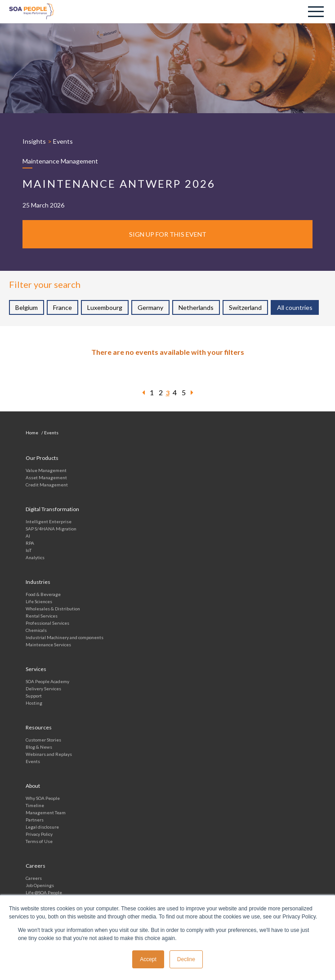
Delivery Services (43, 689)
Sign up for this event (168, 234)
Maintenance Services (48, 645)
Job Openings (40, 885)
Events (63, 141)
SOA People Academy (47, 681)
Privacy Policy (39, 834)
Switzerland (245, 307)
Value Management (46, 470)
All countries (295, 307)
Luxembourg (105, 307)
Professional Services (47, 623)
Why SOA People (43, 798)
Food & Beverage (43, 594)
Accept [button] (148, 959)
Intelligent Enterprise (49, 521)
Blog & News (39, 747)
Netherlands (196, 307)
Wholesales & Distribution (53, 609)
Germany (150, 307)
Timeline (35, 805)
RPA (30, 543)
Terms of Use (39, 841)
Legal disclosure (42, 827)
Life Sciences (39, 601)
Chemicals (36, 630)
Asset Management (46, 477)
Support (34, 696)
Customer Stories (43, 740)
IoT (29, 550)
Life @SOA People (44, 892)
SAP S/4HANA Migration (51, 529)
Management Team (46, 812)
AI (28, 536)
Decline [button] (186, 959)
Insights (34, 141)
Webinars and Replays (49, 754)
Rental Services (42, 616)
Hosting (34, 703)
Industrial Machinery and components (65, 637)
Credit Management (47, 485)
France (63, 307)
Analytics (35, 557)
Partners (35, 820)
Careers (34, 878)
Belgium (27, 307)
